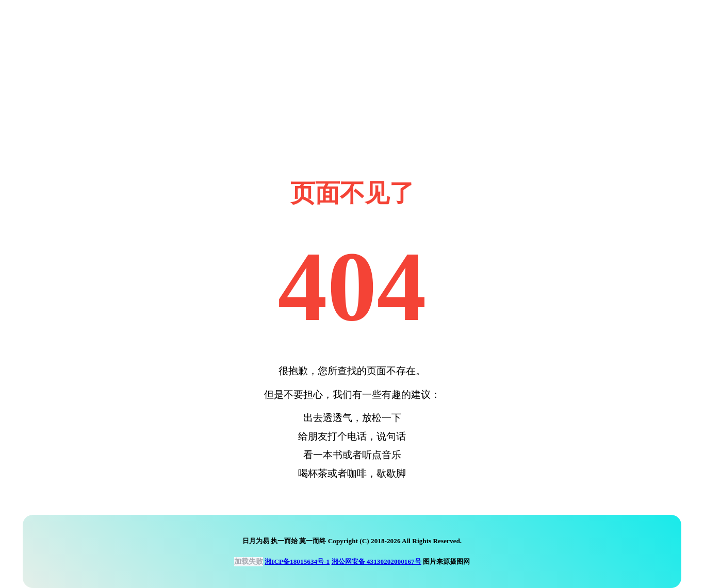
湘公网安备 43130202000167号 (376, 561)
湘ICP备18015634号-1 (297, 561)
